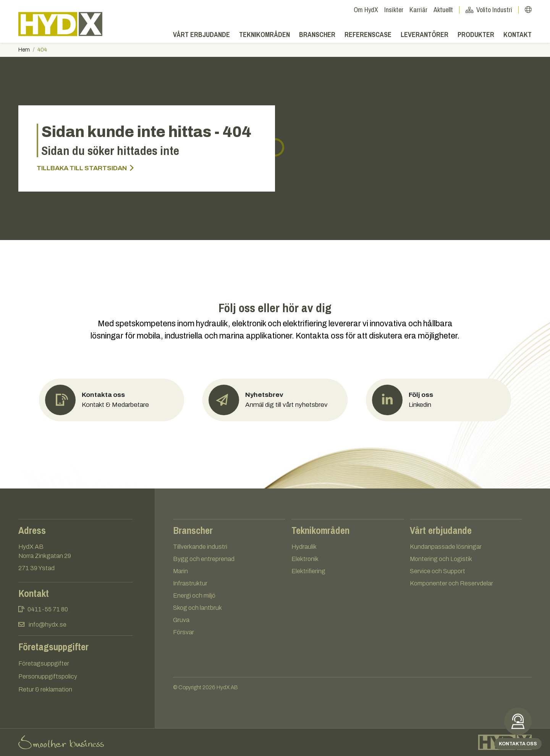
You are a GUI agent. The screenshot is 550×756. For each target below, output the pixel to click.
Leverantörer (425, 35)
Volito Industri (492, 10)
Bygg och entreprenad (204, 559)
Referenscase (368, 35)
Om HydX (366, 10)
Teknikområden (264, 35)
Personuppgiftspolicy (48, 676)
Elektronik (305, 559)
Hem (24, 50)
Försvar (184, 632)
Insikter (394, 10)
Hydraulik (304, 547)
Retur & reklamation (45, 689)
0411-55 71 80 (48, 609)
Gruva (181, 620)
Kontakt (518, 35)
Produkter (476, 35)
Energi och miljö (194, 596)
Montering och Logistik (441, 559)
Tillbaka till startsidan (85, 168)
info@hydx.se (48, 625)
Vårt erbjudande (201, 35)
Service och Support (438, 571)
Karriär (418, 10)
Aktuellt (446, 10)
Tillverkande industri (200, 547)
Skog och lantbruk (197, 608)
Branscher (317, 35)
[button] (528, 10)
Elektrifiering (308, 571)
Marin (180, 571)
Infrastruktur (190, 583)
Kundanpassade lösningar (446, 547)
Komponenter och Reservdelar (451, 583)
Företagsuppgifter (44, 663)
